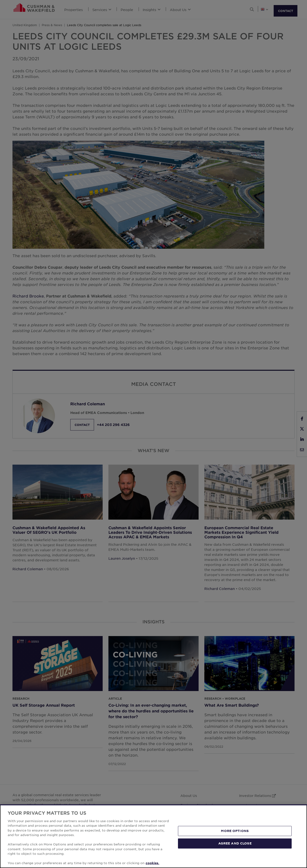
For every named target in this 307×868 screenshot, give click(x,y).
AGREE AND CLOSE (235, 843)
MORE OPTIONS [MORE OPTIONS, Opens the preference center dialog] (235, 831)
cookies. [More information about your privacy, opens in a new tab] (152, 863)
